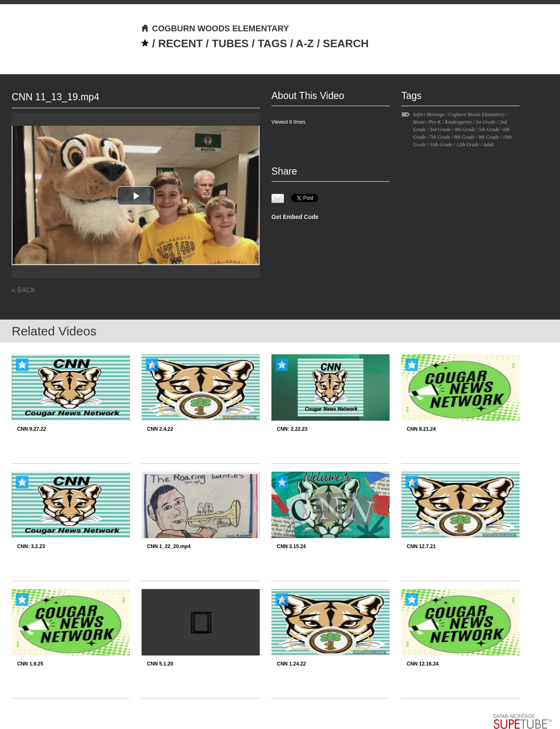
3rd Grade (440, 130)
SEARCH (346, 43)
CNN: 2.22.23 (292, 429)
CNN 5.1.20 (160, 664)
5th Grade (489, 130)
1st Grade (486, 122)
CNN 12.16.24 (423, 664)
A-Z (305, 43)
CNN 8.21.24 (421, 429)
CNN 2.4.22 (160, 429)
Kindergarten (458, 122)
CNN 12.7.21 (421, 546)
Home (419, 122)
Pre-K (435, 122)
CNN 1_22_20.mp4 (169, 546)
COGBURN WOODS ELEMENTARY (215, 28)
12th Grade (468, 145)
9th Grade (489, 137)
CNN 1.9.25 (30, 664)
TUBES (230, 43)
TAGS (272, 43)
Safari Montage (429, 114)
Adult (489, 145)
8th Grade (464, 137)
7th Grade (440, 137)
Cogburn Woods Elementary (476, 114)
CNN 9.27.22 (32, 429)
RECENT (181, 43)
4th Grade (465, 130)
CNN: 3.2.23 (31, 546)
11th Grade (441, 145)
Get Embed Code (295, 217)
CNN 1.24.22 (291, 664)
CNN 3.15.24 (291, 546)
